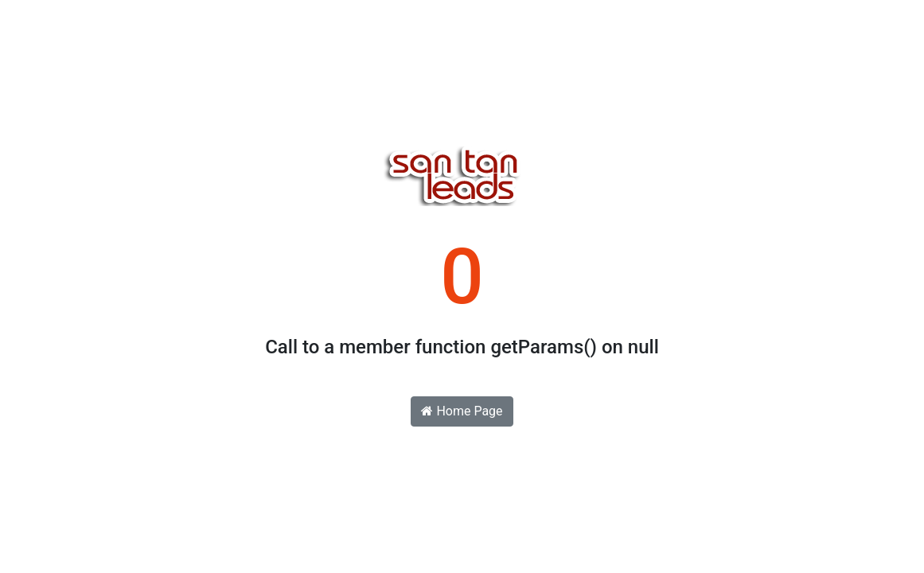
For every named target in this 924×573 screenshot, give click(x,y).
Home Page (462, 411)
